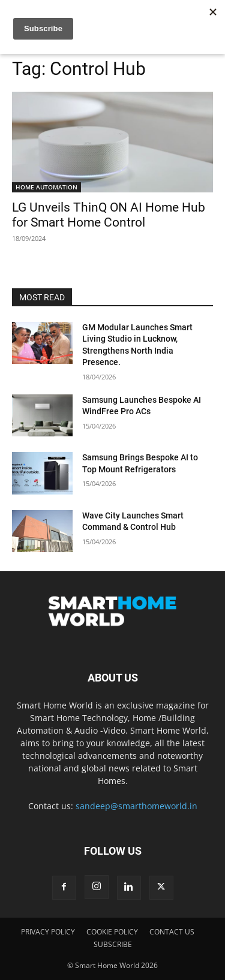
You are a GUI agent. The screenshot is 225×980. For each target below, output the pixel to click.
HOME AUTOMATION (46, 187)
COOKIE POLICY (112, 932)
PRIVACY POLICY (48, 932)
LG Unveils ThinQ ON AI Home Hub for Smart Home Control (109, 215)
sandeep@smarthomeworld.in (136, 806)
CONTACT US (172, 932)
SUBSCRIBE (113, 944)
